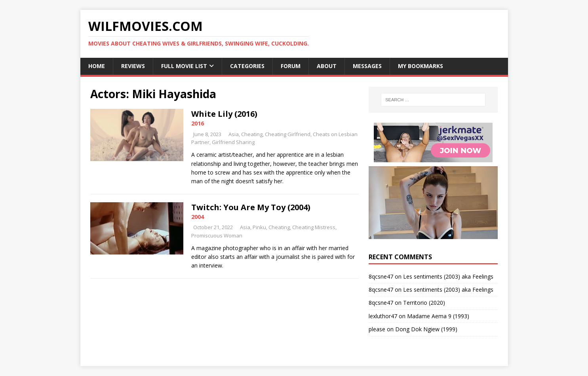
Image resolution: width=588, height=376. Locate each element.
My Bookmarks (421, 66)
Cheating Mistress (314, 227)
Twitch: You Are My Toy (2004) (251, 207)
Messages (367, 66)
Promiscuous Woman (217, 235)
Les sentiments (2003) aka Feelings (448, 276)
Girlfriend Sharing (233, 142)
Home (97, 66)
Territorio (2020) (424, 303)
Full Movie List (184, 66)
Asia (234, 134)
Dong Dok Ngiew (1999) (426, 329)
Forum (291, 66)
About (327, 66)
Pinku (259, 227)
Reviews (133, 66)
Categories (247, 66)
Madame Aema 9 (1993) (438, 316)
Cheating (252, 134)
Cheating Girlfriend (288, 134)
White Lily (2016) (224, 114)
